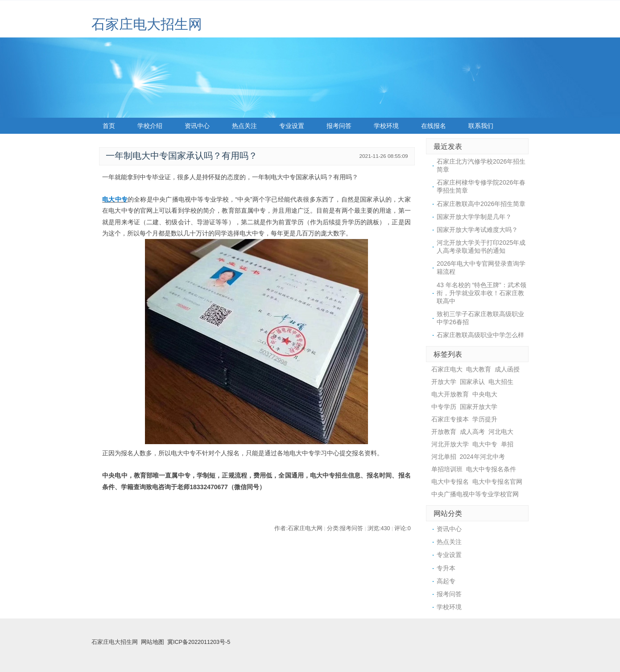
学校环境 (386, 126)
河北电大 (501, 432)
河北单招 (444, 457)
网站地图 (153, 642)
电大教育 (479, 369)
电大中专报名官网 (497, 482)
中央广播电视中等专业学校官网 (475, 494)
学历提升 (485, 419)
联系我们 (481, 126)
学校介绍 (150, 126)
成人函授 (507, 369)
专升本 (446, 568)
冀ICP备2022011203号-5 (199, 642)
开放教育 (444, 432)
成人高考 (472, 432)
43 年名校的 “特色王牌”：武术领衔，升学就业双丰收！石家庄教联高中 (482, 293)
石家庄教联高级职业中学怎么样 (480, 335)
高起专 (446, 581)
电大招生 (501, 382)
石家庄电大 (447, 369)
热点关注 (244, 126)
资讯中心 (197, 126)
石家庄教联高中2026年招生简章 (481, 204)
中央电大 (485, 394)
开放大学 (444, 382)
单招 (507, 444)
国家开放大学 (479, 407)
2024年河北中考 (482, 457)
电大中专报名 (450, 482)
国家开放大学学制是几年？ (474, 217)
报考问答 (339, 126)
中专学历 (444, 407)
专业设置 (292, 126)
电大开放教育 (450, 394)
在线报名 (434, 126)
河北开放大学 (450, 444)
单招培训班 (447, 469)
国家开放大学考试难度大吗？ (477, 230)
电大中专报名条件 (491, 469)
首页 (109, 126)
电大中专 (115, 199)
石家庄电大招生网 (147, 24)
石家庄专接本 (450, 419)
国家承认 (472, 382)
